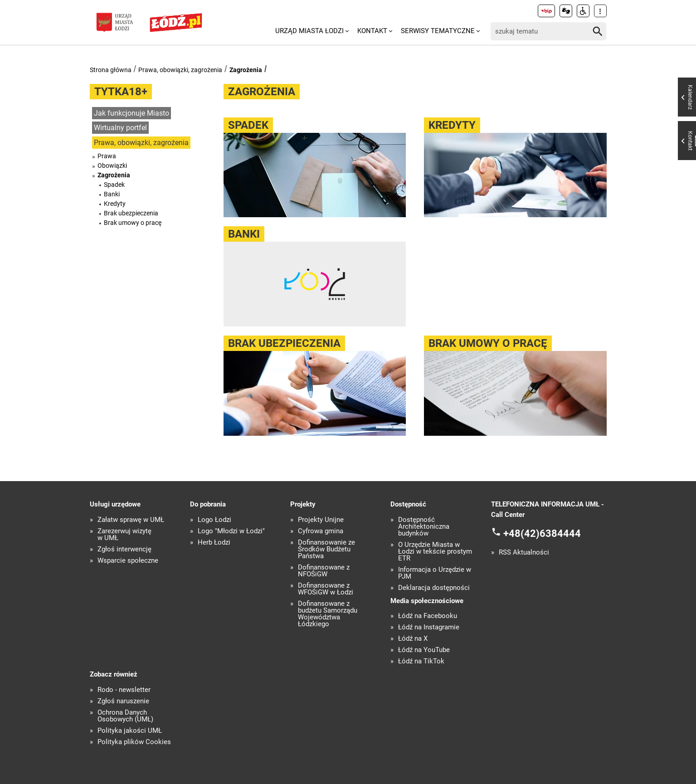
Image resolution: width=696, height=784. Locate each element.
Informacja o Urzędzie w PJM (435, 573)
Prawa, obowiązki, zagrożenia (180, 70)
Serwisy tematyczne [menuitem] (438, 31)
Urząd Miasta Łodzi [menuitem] (309, 31)
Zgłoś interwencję (124, 549)
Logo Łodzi (214, 520)
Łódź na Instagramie (429, 627)
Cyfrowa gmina (321, 531)
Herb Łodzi (214, 543)
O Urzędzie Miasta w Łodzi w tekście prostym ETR (435, 552)
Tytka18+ (121, 92)
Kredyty (115, 204)
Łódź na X (413, 639)
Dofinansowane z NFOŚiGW (324, 571)
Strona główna (111, 70)
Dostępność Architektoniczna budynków (424, 527)
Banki (112, 194)
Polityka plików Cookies (134, 742)
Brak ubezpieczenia (131, 213)
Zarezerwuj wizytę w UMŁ (124, 535)
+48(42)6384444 (542, 533)
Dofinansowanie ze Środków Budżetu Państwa (326, 549)
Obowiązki (112, 166)
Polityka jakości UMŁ (130, 731)
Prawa (107, 156)
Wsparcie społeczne (128, 561)
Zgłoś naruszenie (123, 701)
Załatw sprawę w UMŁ (131, 520)
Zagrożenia (246, 70)
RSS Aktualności (524, 553)
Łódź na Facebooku (428, 616)
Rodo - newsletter (124, 690)
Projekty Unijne (321, 520)
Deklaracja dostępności (434, 588)
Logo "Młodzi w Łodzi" (231, 531)
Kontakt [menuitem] (372, 31)
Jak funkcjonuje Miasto (131, 113)
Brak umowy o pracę (133, 223)
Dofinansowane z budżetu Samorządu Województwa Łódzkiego (328, 614)
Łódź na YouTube (424, 650)
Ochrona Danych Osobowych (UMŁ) (125, 716)
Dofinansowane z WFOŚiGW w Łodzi (326, 589)
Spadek (114, 185)
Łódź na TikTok (421, 661)
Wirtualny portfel (120, 128)
